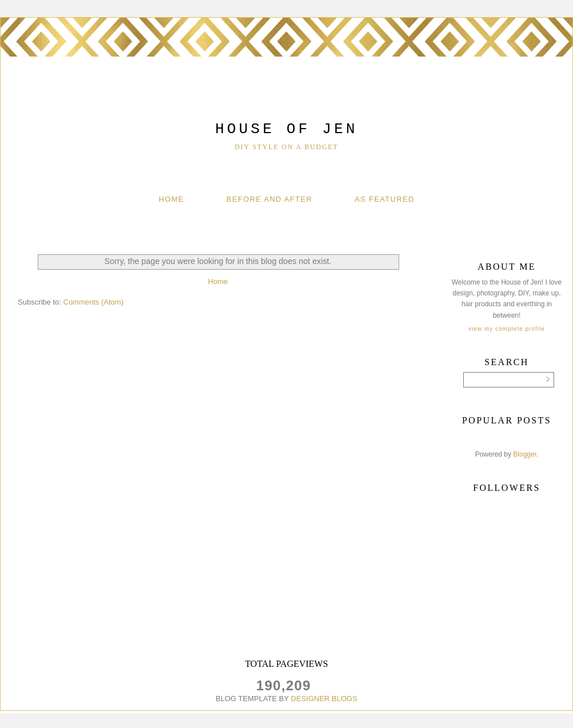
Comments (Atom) (93, 302)
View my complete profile (506, 329)
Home (172, 199)
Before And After (269, 199)
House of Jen (286, 129)
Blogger (525, 454)
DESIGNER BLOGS (324, 699)
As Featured (384, 199)
